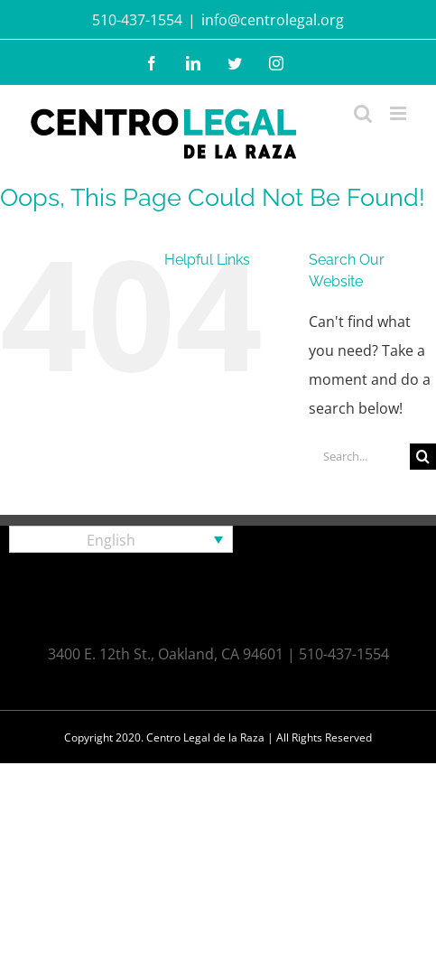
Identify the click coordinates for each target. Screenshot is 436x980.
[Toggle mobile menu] (399, 113)
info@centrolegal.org (273, 20)
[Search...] (359, 457)
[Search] (423, 457)
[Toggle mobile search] (363, 113)
